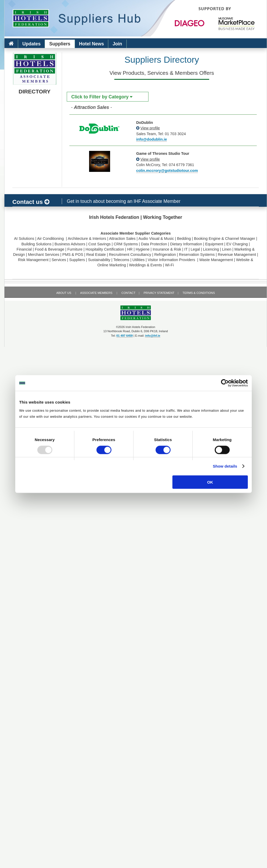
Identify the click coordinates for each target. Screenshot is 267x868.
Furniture (75, 249)
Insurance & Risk (167, 249)
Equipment (214, 244)
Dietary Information (186, 244)
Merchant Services (43, 255)
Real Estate (96, 255)
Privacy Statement (159, 293)
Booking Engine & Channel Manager (225, 239)
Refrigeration (165, 255)
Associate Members (96, 293)
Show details (225, 466)
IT (186, 249)
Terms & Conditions (199, 293)
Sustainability (99, 260)
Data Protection (154, 244)
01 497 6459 (125, 336)
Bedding (184, 239)
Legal (195, 249)
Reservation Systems (197, 255)
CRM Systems (126, 244)
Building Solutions (36, 244)
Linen (227, 249)
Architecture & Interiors (87, 239)
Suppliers (60, 44)
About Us (64, 293)
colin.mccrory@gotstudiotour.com (167, 171)
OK (210, 482)
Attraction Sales (122, 239)
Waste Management (216, 260)
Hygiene (143, 249)
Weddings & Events (145, 265)
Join (117, 44)
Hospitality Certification (105, 249)
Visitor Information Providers (172, 260)
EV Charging (237, 244)
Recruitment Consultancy (130, 255)
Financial (24, 249)
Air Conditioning (51, 239)
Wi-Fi (170, 265)
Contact (128, 293)
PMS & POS (73, 255)
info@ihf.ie (153, 336)
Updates (31, 44)
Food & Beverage (49, 249)
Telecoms (121, 260)
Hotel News (92, 44)
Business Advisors (70, 244)
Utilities (138, 260)
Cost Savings (99, 244)
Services (59, 260)
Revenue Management (237, 255)
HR (130, 249)
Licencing (211, 249)
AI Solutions (24, 239)
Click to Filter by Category (102, 97)
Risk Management (33, 260)
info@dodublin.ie (152, 139)
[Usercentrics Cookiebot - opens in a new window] (225, 383)
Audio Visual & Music (156, 239)
